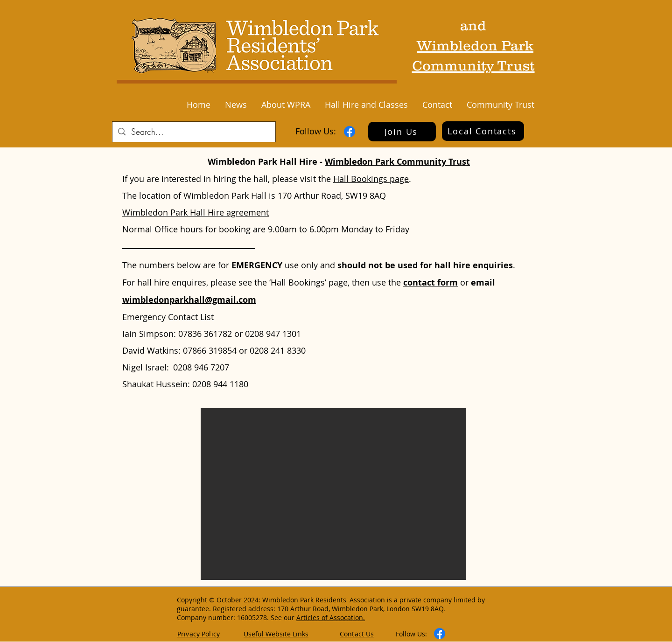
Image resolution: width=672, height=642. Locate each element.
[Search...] (193, 132)
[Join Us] (402, 132)
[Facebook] (350, 132)
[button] (236, 105)
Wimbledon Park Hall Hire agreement (196, 212)
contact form (430, 283)
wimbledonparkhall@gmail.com (189, 300)
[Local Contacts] (483, 131)
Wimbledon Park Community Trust (397, 162)
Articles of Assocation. (331, 618)
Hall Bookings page (371, 179)
